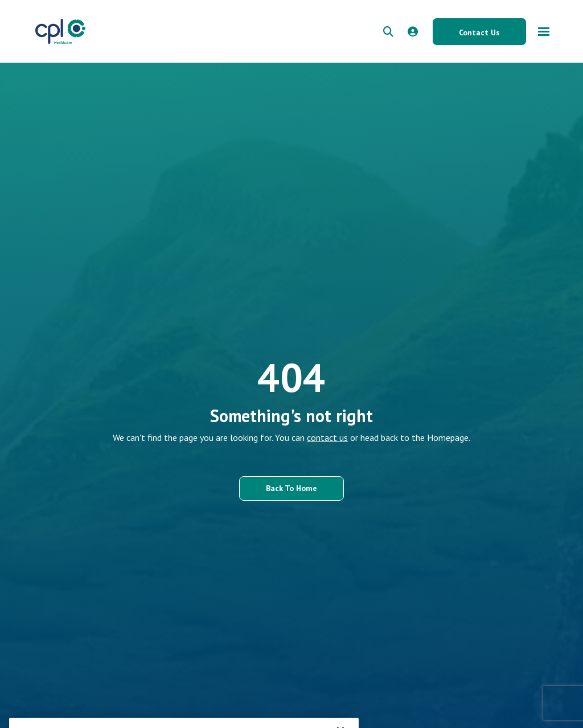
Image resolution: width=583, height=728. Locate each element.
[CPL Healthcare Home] (60, 31)
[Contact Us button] (479, 32)
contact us (327, 437)
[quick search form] (388, 32)
